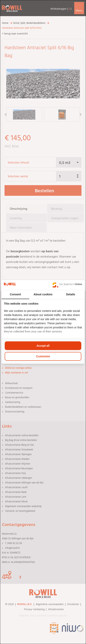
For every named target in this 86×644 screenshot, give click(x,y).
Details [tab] (71, 294)
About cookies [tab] (43, 294)
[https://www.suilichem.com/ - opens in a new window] (67, 285)
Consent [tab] (15, 294)
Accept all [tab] (43, 346)
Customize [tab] (43, 356)
